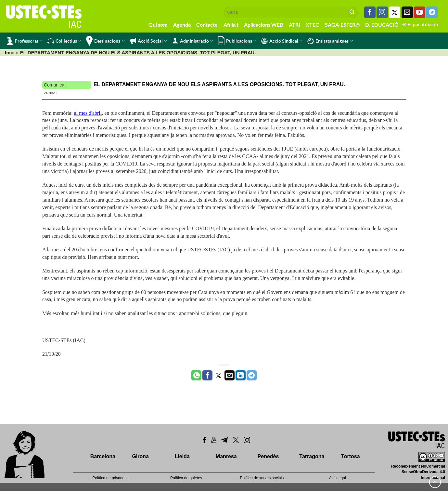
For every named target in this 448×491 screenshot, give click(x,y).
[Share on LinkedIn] (241, 376)
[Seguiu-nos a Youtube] (420, 12)
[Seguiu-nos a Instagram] (382, 12)
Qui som (158, 25)
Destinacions (105, 41)
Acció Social (148, 41)
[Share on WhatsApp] (196, 376)
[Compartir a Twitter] (218, 376)
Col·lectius (64, 41)
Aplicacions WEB (263, 25)
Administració (192, 41)
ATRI (294, 25)
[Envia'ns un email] (407, 12)
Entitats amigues (330, 41)
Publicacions (237, 41)
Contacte (207, 25)
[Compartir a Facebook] (207, 376)
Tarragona (312, 456)
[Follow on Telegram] (432, 12)
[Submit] (352, 12)
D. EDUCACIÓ (382, 25)
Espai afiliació (420, 24)
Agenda (182, 25)
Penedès (268, 456)
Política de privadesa (111, 478)
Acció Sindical (282, 41)
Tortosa (350, 456)
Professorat (25, 41)
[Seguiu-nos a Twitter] (395, 12)
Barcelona (103, 456)
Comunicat (55, 85)
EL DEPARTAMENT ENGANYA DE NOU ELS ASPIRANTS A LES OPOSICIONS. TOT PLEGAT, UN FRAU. (219, 84)
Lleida (182, 456)
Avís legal (338, 478)
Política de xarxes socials (262, 478)
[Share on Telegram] (252, 376)
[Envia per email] (230, 376)
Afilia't (231, 25)
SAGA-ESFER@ (342, 25)
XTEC (312, 25)
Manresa (226, 456)
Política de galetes (186, 478)
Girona (140, 456)
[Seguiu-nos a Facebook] (370, 12)
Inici (10, 53)
